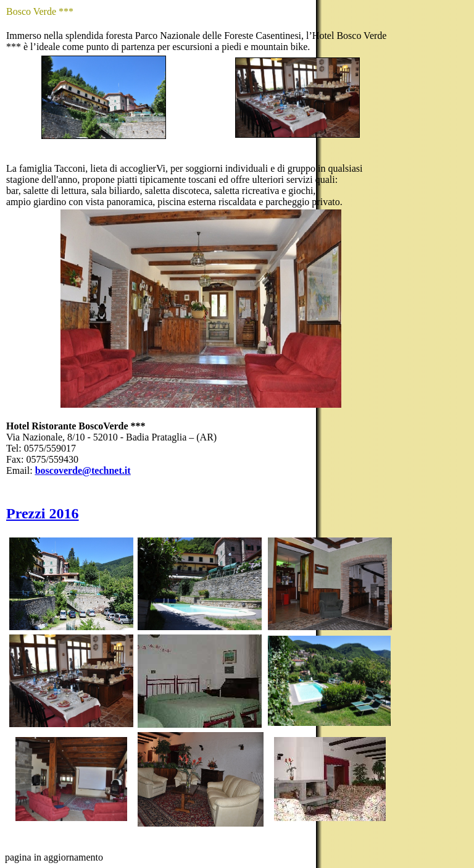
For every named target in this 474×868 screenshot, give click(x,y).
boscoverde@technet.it (83, 470)
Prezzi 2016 (43, 513)
